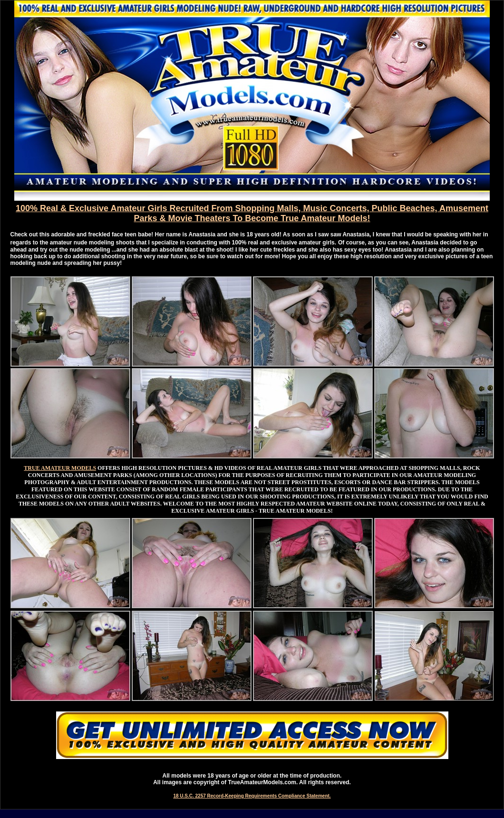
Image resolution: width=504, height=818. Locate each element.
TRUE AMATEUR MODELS (60, 468)
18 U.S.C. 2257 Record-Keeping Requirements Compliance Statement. (252, 796)
